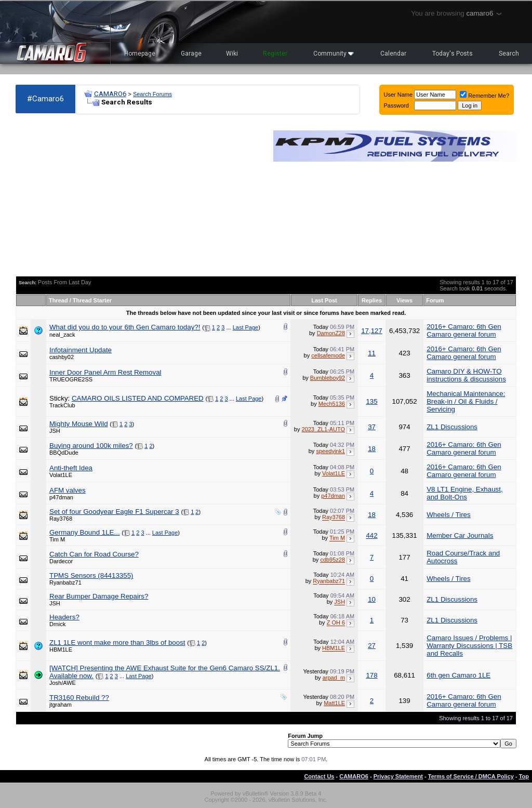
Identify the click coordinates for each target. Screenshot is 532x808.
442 (371, 535)
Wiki (232, 54)
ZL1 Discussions (452, 427)
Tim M (57, 539)
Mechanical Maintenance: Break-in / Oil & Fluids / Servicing (466, 401)
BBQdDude (64, 453)
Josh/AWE (63, 683)
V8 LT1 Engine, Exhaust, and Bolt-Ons (464, 493)
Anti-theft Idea (71, 468)
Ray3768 (61, 519)
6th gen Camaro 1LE (458, 675)
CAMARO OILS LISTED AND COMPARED (138, 398)
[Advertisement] (139, 195)
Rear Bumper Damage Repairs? (99, 596)
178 (371, 675)
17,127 (372, 331)
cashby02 (62, 357)
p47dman (61, 497)
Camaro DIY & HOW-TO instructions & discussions (466, 375)
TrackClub (62, 405)
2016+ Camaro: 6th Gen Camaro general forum (464, 330)
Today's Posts (453, 54)
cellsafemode (328, 355)
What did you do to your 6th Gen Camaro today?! (125, 327)
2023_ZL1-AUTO (324, 429)
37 (372, 427)
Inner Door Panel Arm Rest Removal (105, 372)
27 (372, 646)
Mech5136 (332, 404)
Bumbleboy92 (328, 378)
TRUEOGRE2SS (71, 379)
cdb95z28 (332, 560)
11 (372, 353)
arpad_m (334, 678)
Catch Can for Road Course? (94, 554)
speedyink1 (330, 451)
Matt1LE (334, 703)
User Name (398, 95)
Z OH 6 (336, 623)
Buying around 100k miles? (91, 446)
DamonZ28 (331, 333)
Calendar (393, 54)
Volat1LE (61, 475)
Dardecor (61, 561)
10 (372, 599)
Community (334, 54)
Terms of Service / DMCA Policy (471, 776)
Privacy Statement (398, 776)
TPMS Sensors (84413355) (91, 575)
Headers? (64, 617)
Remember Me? (484, 96)
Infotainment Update (81, 350)
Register (275, 54)
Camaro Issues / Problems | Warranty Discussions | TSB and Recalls (469, 646)
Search (509, 54)
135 (371, 401)
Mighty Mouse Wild (79, 424)
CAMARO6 (110, 94)
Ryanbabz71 (65, 582)
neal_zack (62, 335)
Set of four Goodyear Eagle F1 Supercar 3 (114, 512)
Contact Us (319, 776)
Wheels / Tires (448, 515)
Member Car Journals (460, 535)
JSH (55, 431)
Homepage (140, 54)
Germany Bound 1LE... (85, 532)
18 (372, 449)
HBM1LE (61, 650)
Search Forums (152, 94)
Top (524, 776)
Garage (191, 54)
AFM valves (68, 490)
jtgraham (61, 705)
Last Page (246, 327)
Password (396, 105)
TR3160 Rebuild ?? (79, 698)
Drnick (57, 624)
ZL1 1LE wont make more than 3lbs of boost (117, 643)
